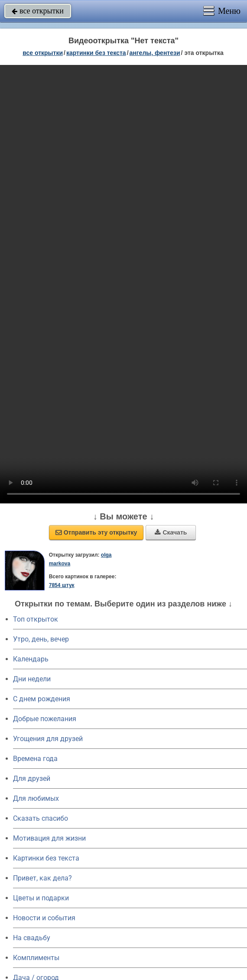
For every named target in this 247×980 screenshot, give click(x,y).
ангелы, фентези (155, 53)
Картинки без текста (46, 858)
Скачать (171, 532)
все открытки (38, 11)
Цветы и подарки (41, 898)
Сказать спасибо (41, 818)
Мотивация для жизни (49, 838)
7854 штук (62, 585)
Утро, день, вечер (41, 639)
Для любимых (36, 798)
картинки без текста (96, 53)
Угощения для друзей (48, 739)
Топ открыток (36, 619)
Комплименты (36, 958)
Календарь (31, 659)
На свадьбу (32, 938)
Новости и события (44, 918)
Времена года (35, 759)
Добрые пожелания (45, 719)
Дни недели (32, 679)
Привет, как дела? (42, 878)
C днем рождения (42, 699)
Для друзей (32, 779)
